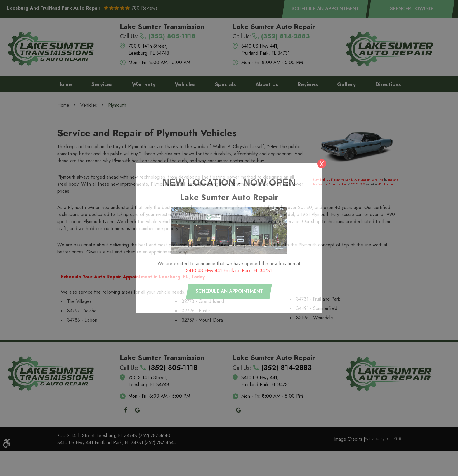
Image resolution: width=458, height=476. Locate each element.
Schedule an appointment (229, 291)
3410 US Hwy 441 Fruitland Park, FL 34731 (229, 271)
